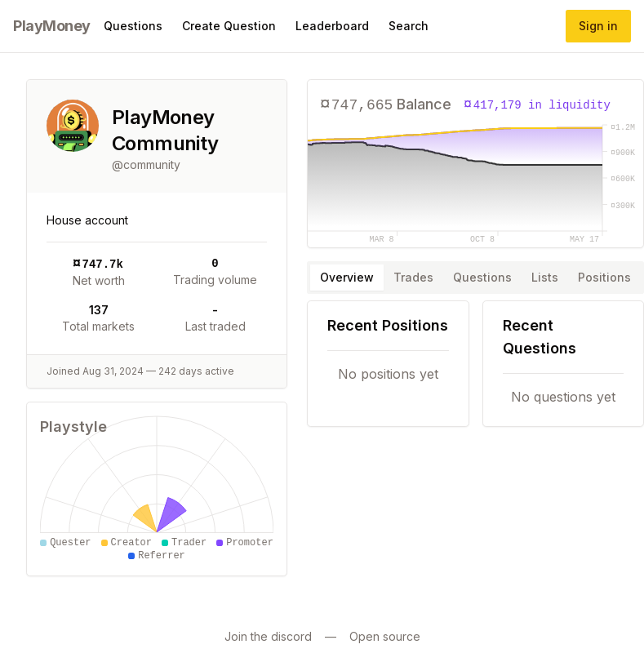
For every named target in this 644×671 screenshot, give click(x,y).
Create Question (229, 26)
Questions (133, 26)
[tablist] (475, 278)
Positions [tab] (604, 277)
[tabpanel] (475, 364)
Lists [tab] (545, 277)
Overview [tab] (347, 277)
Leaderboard (332, 26)
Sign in (598, 26)
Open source (385, 636)
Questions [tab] (482, 277)
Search (409, 26)
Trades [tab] (413, 277)
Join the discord (268, 636)
